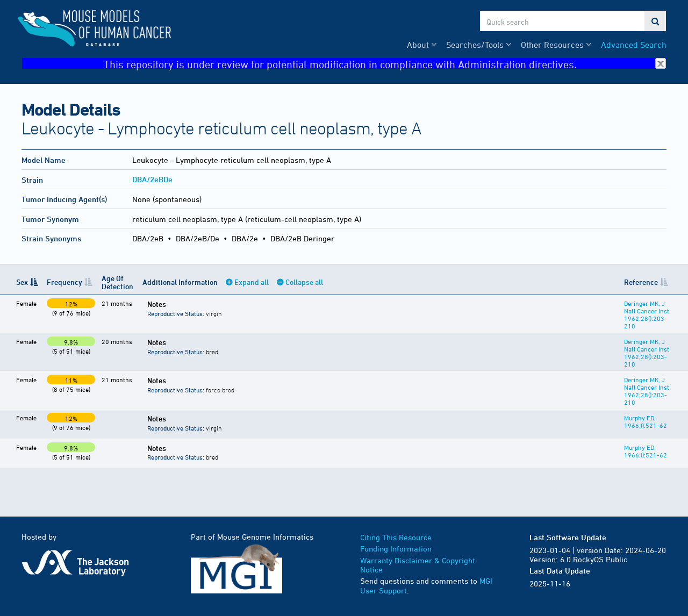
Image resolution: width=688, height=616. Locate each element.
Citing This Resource (396, 537)
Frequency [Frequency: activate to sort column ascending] (64, 282)
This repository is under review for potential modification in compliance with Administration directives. (385, 64)
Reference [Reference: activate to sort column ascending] (641, 282)
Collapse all (304, 282)
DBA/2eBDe (152, 179)
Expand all (252, 282)
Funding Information (396, 549)
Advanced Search (634, 45)
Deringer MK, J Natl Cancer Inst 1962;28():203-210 (647, 314)
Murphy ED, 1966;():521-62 (646, 421)
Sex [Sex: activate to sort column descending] (22, 282)
